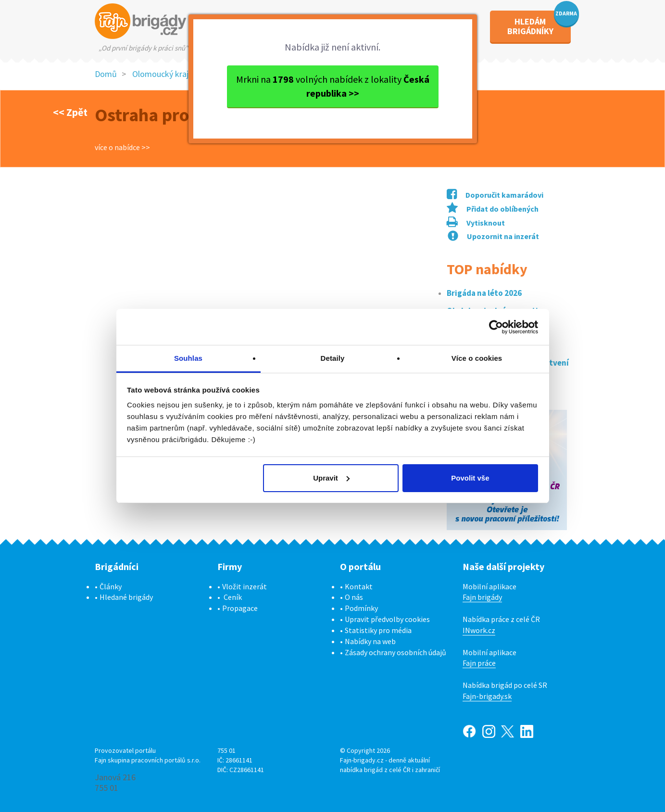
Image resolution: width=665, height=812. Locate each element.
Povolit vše (470, 478)
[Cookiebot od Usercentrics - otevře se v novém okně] (496, 327)
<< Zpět (70, 112)
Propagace (240, 608)
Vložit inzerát (245, 586)
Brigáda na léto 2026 (484, 293)
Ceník (233, 597)
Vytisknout (476, 223)
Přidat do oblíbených (493, 209)
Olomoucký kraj (160, 74)
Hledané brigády (126, 597)
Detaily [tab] (333, 358)
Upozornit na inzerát (493, 236)
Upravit (331, 478)
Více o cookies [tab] (477, 358)
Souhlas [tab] (188, 358)
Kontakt (359, 586)
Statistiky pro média (378, 630)
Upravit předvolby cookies (387, 619)
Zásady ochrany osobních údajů (395, 652)
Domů (106, 74)
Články (111, 586)
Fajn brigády (482, 597)
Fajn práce (479, 663)
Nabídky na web (370, 641)
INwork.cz (479, 630)
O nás (354, 597)
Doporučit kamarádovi (495, 195)
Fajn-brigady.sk (487, 696)
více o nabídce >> (122, 147)
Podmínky (361, 608)
